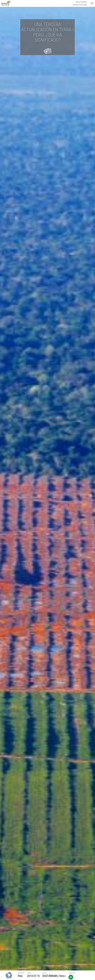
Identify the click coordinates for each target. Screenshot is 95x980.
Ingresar (75, 5)
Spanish (84, 2)
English (78, 2)
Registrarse (83, 5)
